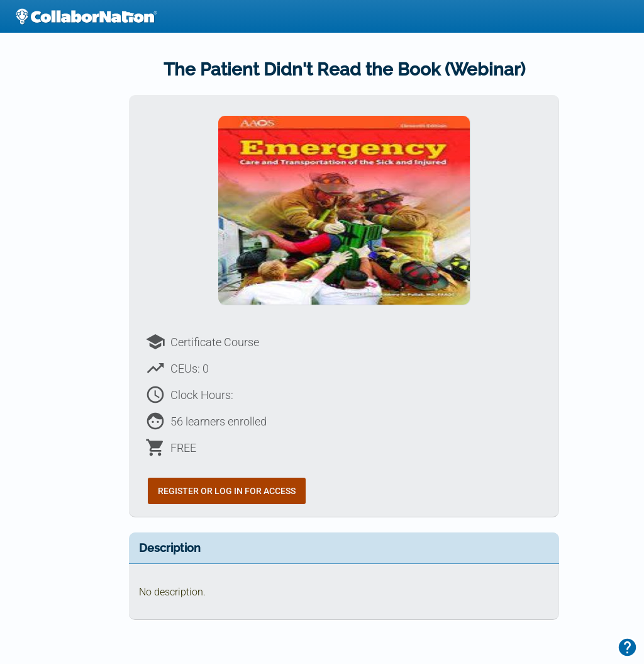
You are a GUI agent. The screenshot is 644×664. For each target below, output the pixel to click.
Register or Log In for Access (227, 491)
